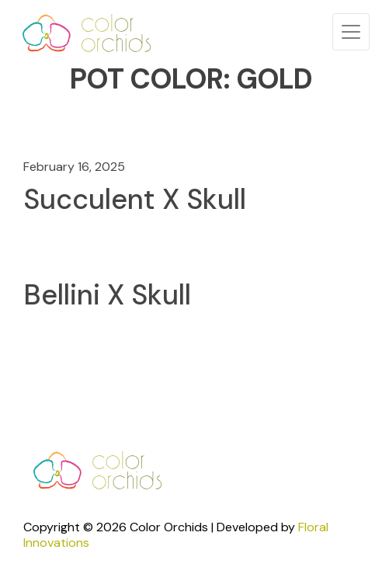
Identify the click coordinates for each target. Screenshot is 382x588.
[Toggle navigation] (351, 32)
